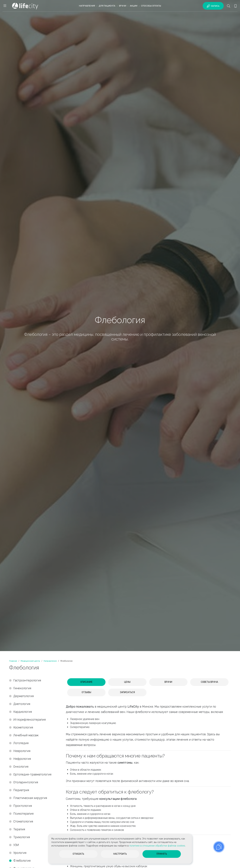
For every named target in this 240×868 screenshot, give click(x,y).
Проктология (23, 806)
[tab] (86, 682)
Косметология (23, 727)
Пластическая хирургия (30, 798)
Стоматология (24, 821)
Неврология (22, 751)
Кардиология (23, 712)
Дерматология (23, 696)
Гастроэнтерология (27, 680)
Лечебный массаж (26, 735)
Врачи (123, 6)
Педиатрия (21, 790)
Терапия (19, 829)
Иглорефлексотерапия (29, 720)
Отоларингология (26, 782)
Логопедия (21, 743)
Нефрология (22, 759)
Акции (134, 6)
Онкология (21, 767)
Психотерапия (23, 814)
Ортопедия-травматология (32, 774)
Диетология (22, 704)
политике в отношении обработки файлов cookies (157, 846)
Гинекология (22, 688)
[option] (120, 326)
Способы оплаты (151, 6)
